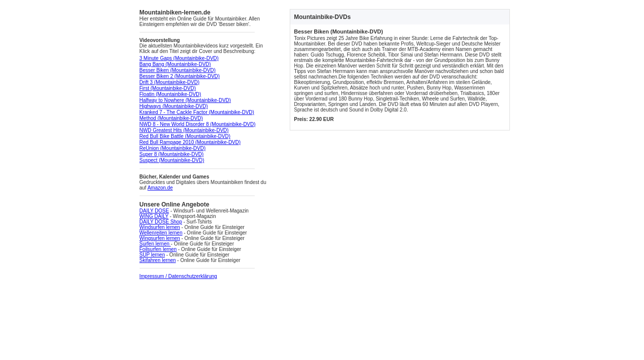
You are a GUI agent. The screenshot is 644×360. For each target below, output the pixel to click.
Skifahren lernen (158, 260)
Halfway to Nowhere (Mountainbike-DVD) (185, 100)
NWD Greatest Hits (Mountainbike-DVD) (184, 130)
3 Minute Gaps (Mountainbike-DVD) (179, 58)
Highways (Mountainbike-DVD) (174, 106)
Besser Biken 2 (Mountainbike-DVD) (180, 76)
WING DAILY (154, 216)
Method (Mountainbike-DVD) (171, 118)
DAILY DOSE (154, 211)
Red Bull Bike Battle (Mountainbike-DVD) (185, 136)
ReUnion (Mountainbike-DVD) (173, 148)
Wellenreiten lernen (161, 233)
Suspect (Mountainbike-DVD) (172, 160)
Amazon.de (160, 188)
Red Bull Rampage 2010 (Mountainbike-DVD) (190, 142)
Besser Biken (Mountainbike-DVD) (178, 70)
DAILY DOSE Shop (161, 222)
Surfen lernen (155, 244)
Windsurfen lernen (160, 227)
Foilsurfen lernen (158, 249)
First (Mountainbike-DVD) (168, 88)
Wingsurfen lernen (160, 238)
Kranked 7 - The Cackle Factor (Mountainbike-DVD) (197, 112)
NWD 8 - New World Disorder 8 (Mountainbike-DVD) (198, 124)
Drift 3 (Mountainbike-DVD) (170, 82)
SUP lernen (152, 255)
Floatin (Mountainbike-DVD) (170, 94)
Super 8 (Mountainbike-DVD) (172, 154)
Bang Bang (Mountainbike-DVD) (175, 64)
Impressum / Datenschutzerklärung (178, 276)
